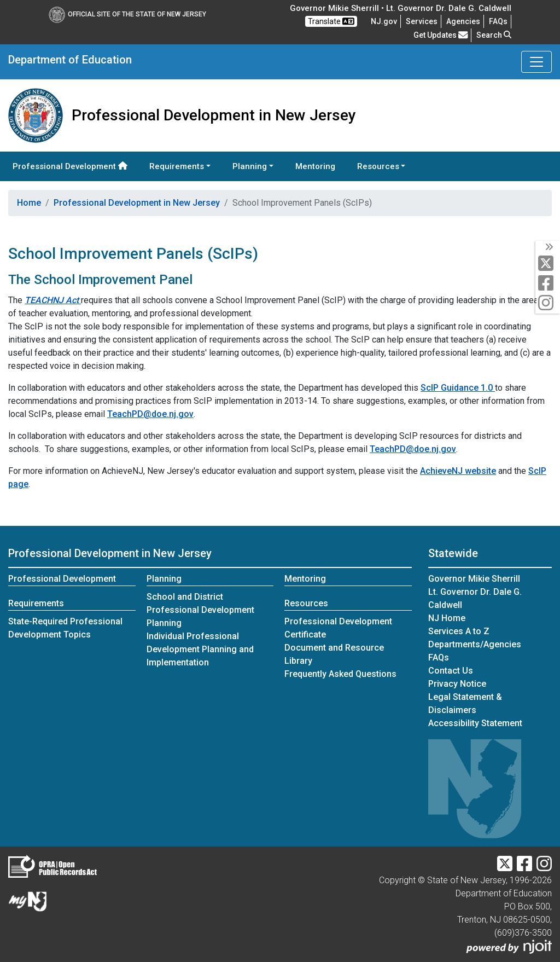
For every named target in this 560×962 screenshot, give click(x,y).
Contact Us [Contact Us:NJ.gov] (451, 671)
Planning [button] (250, 166)
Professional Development (70, 166)
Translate (331, 21)
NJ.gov (384, 21)
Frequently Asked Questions (340, 674)
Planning (164, 579)
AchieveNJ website (458, 471)
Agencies (463, 21)
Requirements (36, 603)
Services (422, 21)
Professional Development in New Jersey (137, 203)
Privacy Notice (457, 684)
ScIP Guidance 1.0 (458, 388)
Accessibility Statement (475, 723)
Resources (306, 603)
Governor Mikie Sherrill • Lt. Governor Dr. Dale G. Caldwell (401, 8)
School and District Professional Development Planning (200, 610)
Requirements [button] (177, 166)
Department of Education (70, 60)
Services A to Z (459, 631)
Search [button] (494, 35)
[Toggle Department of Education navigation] (536, 62)
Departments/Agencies (475, 644)
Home (29, 203)
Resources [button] (378, 166)
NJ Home (447, 618)
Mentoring (315, 166)
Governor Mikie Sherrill (474, 579)
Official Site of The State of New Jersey (127, 14)
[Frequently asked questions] (498, 21)
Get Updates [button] (441, 35)
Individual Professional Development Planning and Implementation (200, 649)
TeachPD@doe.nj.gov (150, 414)
